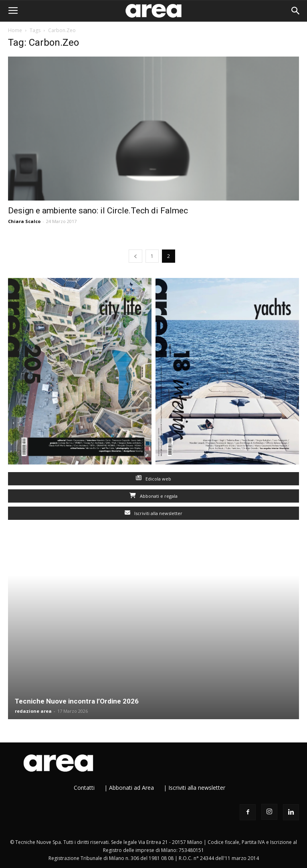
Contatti (84, 788)
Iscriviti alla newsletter (153, 513)
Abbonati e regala (153, 496)
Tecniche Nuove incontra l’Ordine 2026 (77, 701)
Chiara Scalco (24, 221)
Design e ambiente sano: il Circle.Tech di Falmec (98, 211)
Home (15, 30)
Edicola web (153, 479)
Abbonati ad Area (131, 788)
